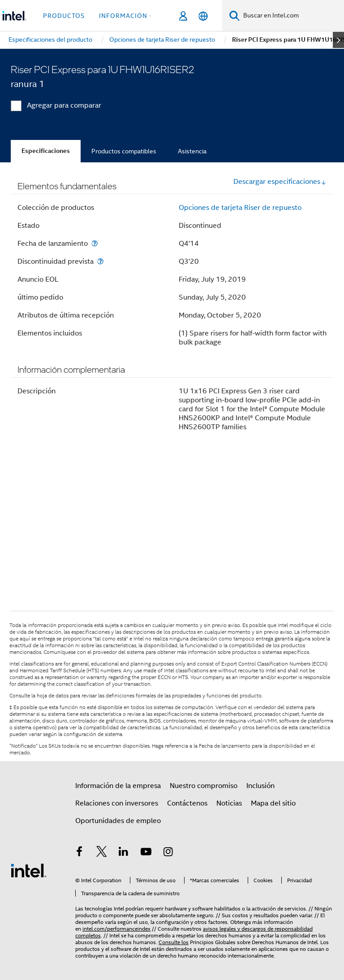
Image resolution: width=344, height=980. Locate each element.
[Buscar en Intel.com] (292, 16)
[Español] (203, 16)
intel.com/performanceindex (116, 929)
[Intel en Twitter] (102, 853)
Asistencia (192, 151)
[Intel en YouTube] (146, 853)
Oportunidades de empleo (118, 821)
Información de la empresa (118, 786)
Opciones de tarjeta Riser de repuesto (240, 208)
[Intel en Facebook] (79, 853)
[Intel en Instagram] (168, 853)
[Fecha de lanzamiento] (95, 243)
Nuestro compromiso (204, 786)
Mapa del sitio (273, 803)
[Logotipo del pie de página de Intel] (29, 870)
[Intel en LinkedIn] (124, 853)
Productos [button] (64, 16)
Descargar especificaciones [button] (280, 182)
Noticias (229, 803)
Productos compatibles (124, 151)
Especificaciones (46, 151)
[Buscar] (234, 15)
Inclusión (260, 786)
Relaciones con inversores (117, 803)
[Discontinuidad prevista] (100, 261)
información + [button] (126, 16)
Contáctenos (187, 803)
